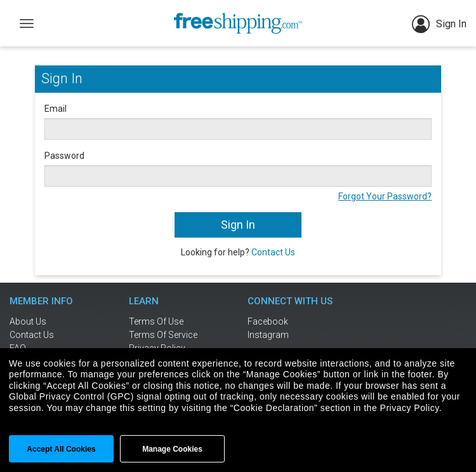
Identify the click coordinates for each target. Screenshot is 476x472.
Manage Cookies (172, 449)
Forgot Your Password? (385, 196)
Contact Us (273, 252)
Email (56, 109)
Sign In (439, 24)
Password (64, 156)
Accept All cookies (61, 449)
